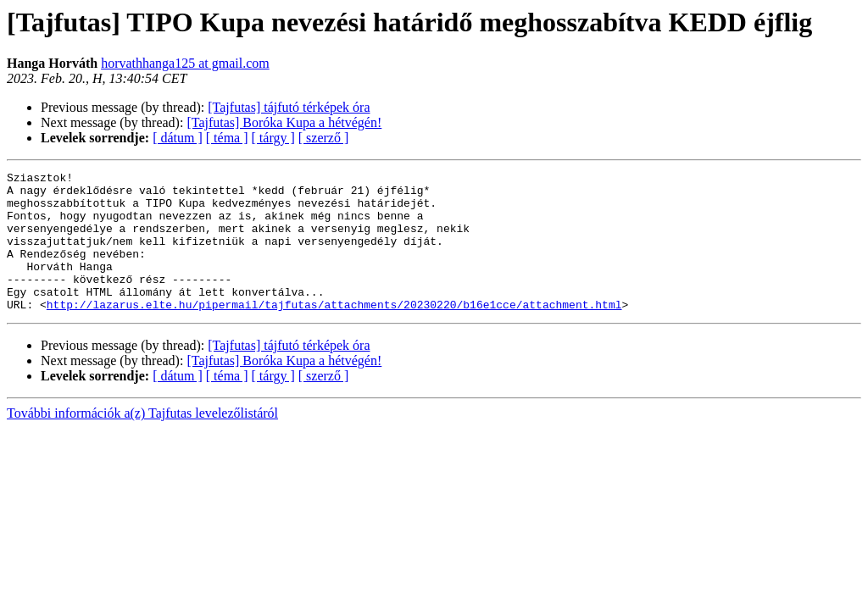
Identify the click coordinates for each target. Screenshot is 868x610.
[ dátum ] (178, 138)
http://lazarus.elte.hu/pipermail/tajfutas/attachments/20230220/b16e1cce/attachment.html (334, 332)
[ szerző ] (324, 138)
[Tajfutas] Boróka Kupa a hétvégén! (284, 122)
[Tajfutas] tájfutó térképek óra (289, 107)
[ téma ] (227, 138)
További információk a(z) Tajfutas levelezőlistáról (142, 441)
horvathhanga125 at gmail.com (185, 63)
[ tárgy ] (273, 138)
